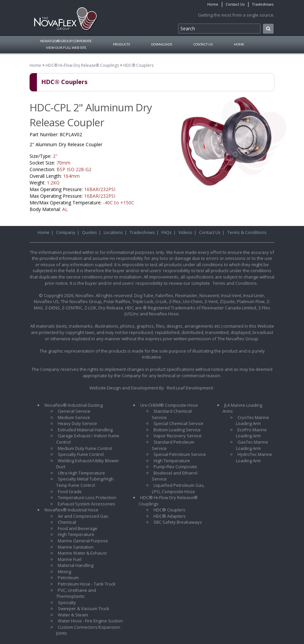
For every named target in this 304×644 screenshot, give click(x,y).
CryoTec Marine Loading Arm (253, 421)
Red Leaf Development (190, 388)
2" (55, 156)
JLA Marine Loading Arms (242, 408)
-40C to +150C (119, 203)
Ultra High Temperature (81, 473)
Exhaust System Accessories (87, 504)
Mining (64, 572)
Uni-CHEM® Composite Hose (169, 405)
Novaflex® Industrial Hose (71, 510)
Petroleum (68, 578)
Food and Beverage (78, 528)
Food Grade (70, 491)
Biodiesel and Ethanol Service (175, 476)
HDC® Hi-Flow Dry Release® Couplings (82, 65)
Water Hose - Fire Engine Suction (90, 621)
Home (213, 4)
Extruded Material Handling (85, 430)
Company (66, 232)
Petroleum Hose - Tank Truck (87, 584)
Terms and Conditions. (235, 283)
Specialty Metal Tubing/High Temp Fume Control (85, 482)
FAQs (167, 232)
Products (121, 44)
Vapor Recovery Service (178, 436)
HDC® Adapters (170, 516)
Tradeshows (263, 4)
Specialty (67, 602)
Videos (185, 232)
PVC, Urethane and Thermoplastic (76, 593)
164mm (71, 176)
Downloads (162, 44)
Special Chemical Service (178, 423)
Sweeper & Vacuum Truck (84, 608)
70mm (63, 163)
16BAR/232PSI (100, 189)
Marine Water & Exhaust (82, 553)
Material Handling (76, 565)
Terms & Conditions (247, 232)
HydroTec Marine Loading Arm (254, 457)
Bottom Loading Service (177, 430)
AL (65, 209)
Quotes (90, 232)
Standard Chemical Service (172, 414)
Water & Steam (73, 615)
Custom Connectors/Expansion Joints (88, 630)
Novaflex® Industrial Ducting (74, 405)
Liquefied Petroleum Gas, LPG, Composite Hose (178, 488)
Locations (113, 232)
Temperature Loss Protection (87, 497)
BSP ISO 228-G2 (74, 169)
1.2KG (53, 183)
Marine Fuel (70, 559)
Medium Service (74, 417)
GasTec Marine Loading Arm (252, 445)
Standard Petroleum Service (173, 445)
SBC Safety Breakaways (178, 522)
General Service (74, 411)
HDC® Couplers (138, 65)
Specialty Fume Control (81, 454)
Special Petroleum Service (180, 454)
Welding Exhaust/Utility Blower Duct (88, 464)
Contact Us (235, 4)
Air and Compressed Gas (83, 516)
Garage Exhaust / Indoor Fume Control (88, 439)
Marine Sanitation (76, 547)
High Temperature (76, 534)
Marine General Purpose (83, 541)
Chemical (67, 522)
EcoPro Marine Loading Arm (251, 433)
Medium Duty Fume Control (85, 448)
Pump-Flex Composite (175, 467)
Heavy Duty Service (77, 423)
